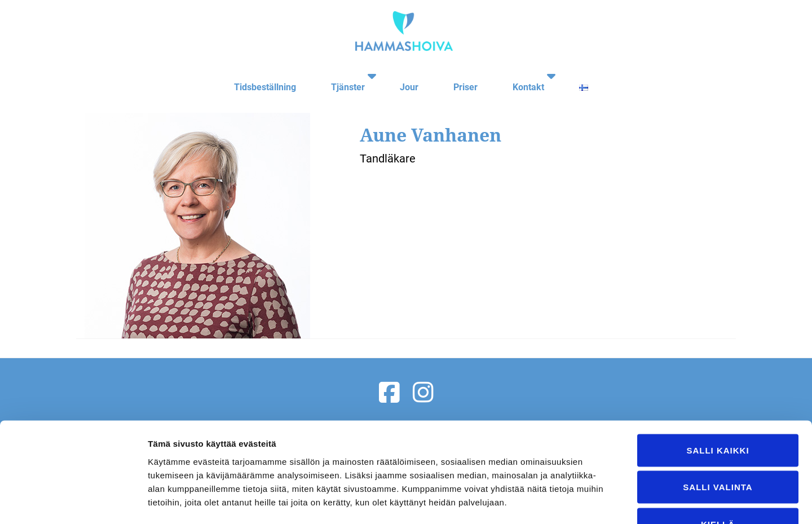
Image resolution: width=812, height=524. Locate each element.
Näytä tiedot (603, 502)
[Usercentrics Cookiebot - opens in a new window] (73, 502)
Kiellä (718, 450)
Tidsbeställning (257, 75)
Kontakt (522, 75)
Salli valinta (718, 413)
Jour (405, 75)
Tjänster (339, 75)
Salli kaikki (718, 376)
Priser (460, 75)
